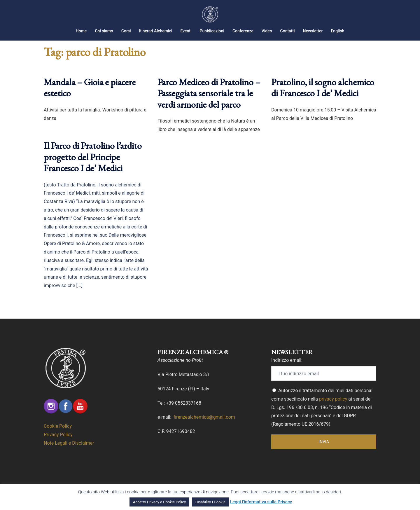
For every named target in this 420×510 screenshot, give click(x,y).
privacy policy (333, 406)
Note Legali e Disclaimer (69, 450)
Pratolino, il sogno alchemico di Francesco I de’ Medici (323, 95)
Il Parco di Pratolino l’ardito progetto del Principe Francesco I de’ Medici (93, 164)
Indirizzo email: (287, 367)
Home (81, 31)
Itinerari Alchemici (156, 31)
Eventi (186, 31)
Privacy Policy (58, 442)
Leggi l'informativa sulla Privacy (261, 502)
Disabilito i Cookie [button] (210, 502)
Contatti (288, 31)
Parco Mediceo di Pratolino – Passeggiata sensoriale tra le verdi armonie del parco (209, 101)
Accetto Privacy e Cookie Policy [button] (159, 502)
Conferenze (243, 31)
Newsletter (313, 31)
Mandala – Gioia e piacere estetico (90, 95)
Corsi (126, 31)
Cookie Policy (58, 433)
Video (267, 31)
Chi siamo (104, 31)
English (337, 31)
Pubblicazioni (212, 31)
